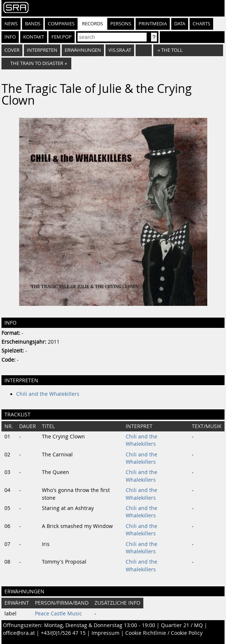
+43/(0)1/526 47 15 (63, 633)
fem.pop (62, 37)
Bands (33, 24)
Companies (61, 24)
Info (10, 37)
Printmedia (153, 24)
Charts (201, 24)
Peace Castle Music (58, 614)
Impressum (105, 633)
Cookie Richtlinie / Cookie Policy (164, 633)
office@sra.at (19, 633)
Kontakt (34, 37)
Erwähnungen (83, 50)
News (11, 24)
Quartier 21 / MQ (182, 625)
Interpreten (42, 50)
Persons (121, 24)
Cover (12, 50)
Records (92, 24)
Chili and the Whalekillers (48, 394)
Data (180, 24)
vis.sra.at (120, 50)
